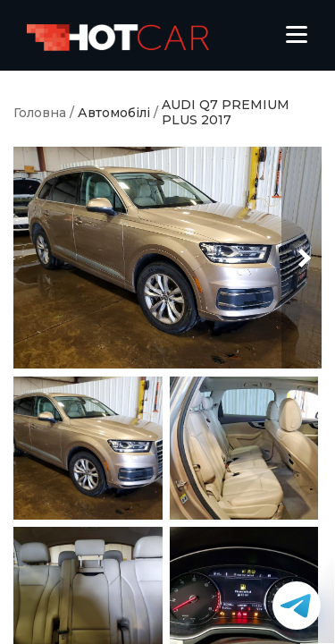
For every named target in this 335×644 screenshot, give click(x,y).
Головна (40, 113)
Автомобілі (114, 113)
